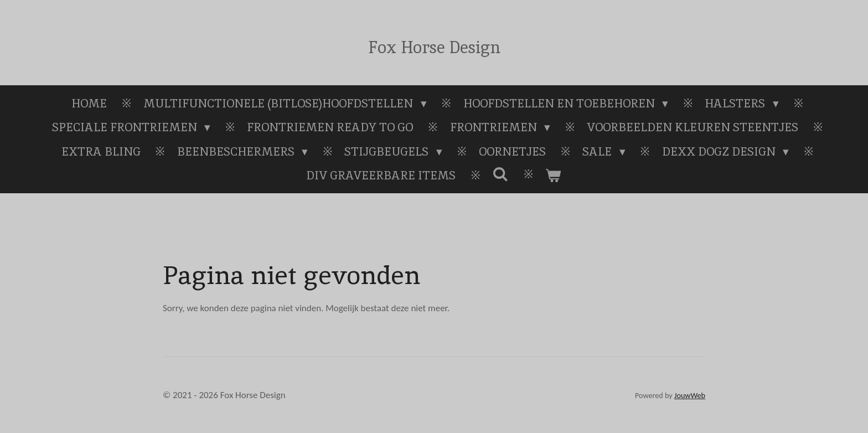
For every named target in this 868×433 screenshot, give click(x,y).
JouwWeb (690, 396)
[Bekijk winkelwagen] (553, 176)
